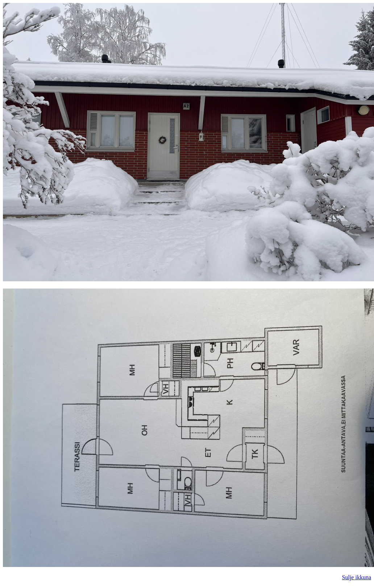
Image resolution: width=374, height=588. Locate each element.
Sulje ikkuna (357, 577)
